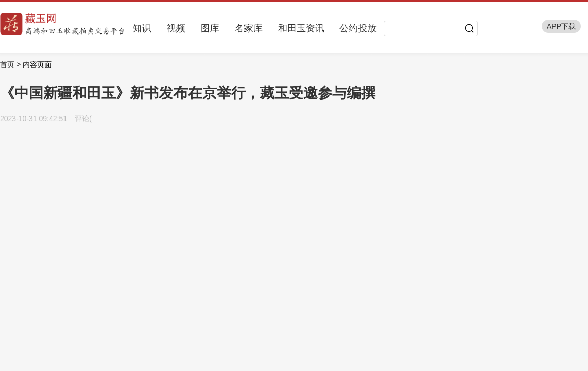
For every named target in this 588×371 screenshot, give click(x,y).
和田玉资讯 (301, 28)
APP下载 (561, 26)
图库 (210, 28)
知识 (142, 28)
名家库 (249, 28)
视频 (176, 28)
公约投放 (358, 28)
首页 (7, 64)
